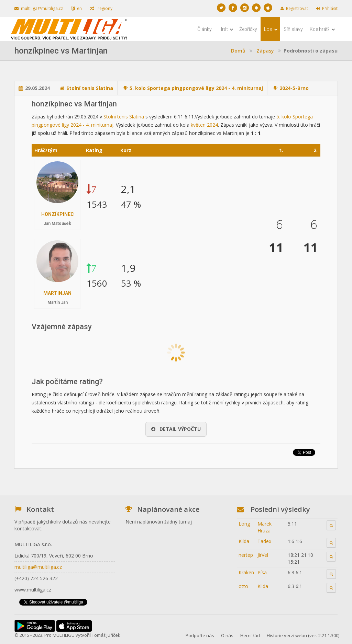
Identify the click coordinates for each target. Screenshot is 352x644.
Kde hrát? (322, 29)
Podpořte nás (200, 635)
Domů (238, 51)
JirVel (263, 555)
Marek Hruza (265, 527)
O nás (227, 635)
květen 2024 (204, 125)
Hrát (226, 29)
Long (244, 524)
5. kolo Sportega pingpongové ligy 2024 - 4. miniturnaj (196, 88)
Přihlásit (327, 8)
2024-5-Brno (294, 88)
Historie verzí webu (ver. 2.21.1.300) (303, 635)
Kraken (246, 572)
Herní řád (250, 635)
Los (271, 29)
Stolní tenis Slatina (90, 88)
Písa (262, 572)
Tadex (264, 541)
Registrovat (294, 8)
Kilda (244, 541)
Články (205, 29)
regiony (101, 8)
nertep (246, 555)
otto (243, 586)
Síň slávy (293, 29)
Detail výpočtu (176, 429)
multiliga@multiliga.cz (39, 8)
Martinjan (57, 293)
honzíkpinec (58, 214)
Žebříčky (248, 29)
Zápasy (265, 51)
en (76, 8)
